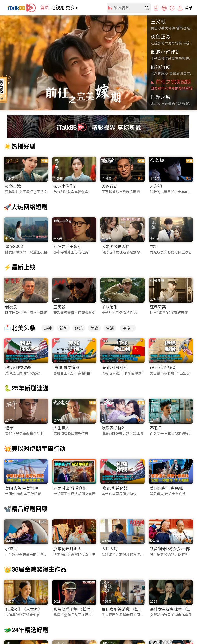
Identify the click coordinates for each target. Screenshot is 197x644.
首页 (45, 7)
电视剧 (58, 7)
